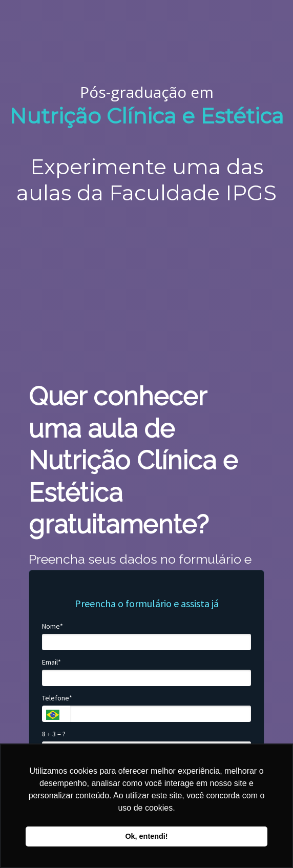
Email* (51, 662)
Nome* (53, 626)
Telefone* (57, 698)
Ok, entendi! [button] (146, 836)
